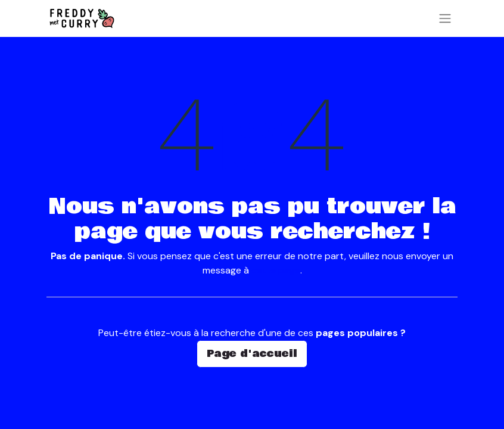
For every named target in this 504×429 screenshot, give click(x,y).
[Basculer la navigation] (445, 18)
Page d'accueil (252, 354)
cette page (276, 270)
